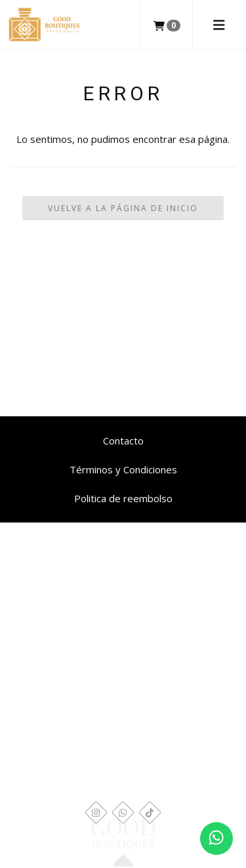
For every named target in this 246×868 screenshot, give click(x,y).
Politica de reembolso (123, 498)
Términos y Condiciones (123, 469)
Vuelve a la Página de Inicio (123, 208)
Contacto (123, 441)
